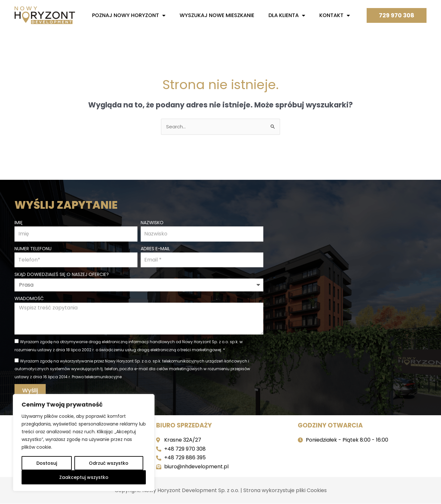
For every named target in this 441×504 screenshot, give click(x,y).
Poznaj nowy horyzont (129, 15)
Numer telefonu (33, 249)
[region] (84, 443)
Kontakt (335, 15)
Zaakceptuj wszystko (84, 477)
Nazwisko (152, 222)
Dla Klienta (287, 15)
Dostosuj (47, 463)
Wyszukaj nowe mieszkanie (217, 15)
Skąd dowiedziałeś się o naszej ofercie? (62, 275)
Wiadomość (29, 298)
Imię (19, 222)
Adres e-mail (155, 249)
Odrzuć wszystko (109, 463)
